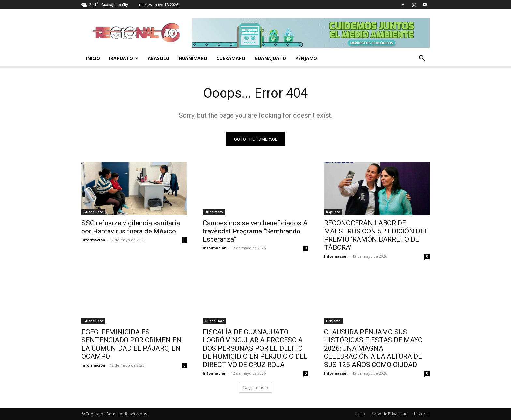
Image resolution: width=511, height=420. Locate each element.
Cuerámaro (231, 58)
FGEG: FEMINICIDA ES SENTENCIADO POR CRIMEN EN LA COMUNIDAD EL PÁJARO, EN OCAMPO (131, 344)
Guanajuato (270, 58)
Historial (422, 414)
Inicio (93, 58)
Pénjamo (306, 58)
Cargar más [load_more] (255, 388)
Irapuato (124, 58)
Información (93, 240)
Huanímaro (193, 58)
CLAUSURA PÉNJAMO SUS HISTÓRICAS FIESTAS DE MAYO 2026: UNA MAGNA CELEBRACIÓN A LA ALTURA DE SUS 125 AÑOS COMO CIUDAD (373, 348)
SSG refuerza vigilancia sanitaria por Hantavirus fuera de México (131, 227)
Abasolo (159, 58)
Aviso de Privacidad (389, 414)
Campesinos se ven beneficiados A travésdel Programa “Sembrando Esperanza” (255, 231)
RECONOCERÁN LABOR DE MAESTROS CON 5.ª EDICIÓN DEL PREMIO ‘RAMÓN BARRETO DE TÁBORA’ (376, 235)
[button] (422, 59)
